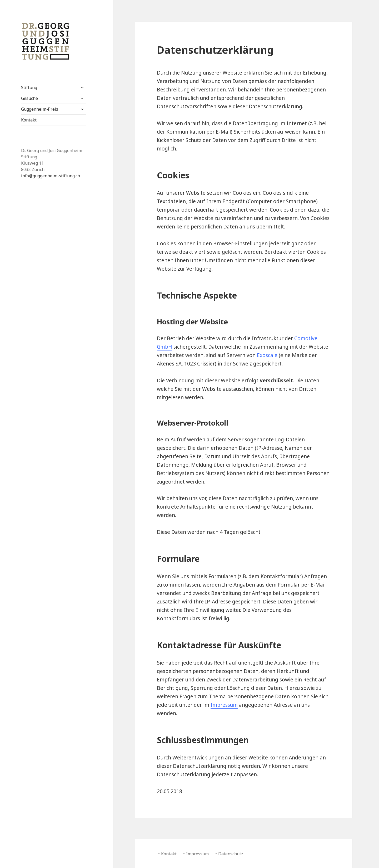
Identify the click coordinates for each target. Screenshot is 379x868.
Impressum (224, 705)
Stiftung (29, 87)
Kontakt (29, 120)
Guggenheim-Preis (40, 109)
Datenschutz (231, 854)
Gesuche (29, 98)
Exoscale (267, 355)
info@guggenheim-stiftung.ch (51, 176)
